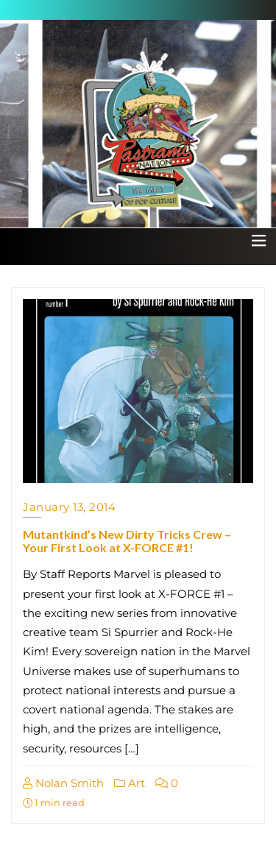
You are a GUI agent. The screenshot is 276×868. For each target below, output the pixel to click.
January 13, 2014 (69, 507)
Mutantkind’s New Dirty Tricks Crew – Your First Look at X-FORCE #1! (127, 541)
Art (130, 783)
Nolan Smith (63, 783)
